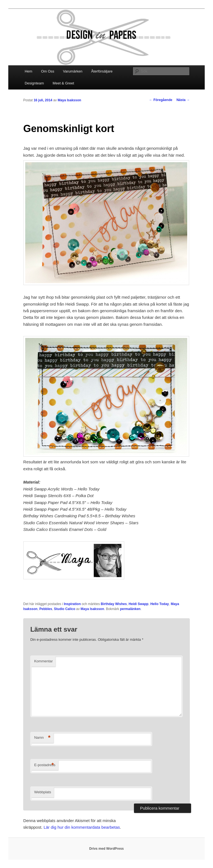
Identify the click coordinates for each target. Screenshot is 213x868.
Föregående (161, 100)
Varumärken (73, 71)
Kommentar (43, 661)
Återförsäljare (102, 71)
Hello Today (160, 604)
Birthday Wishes (114, 604)
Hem (28, 71)
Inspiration (72, 604)
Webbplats (43, 792)
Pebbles (46, 609)
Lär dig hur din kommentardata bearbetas (82, 827)
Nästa (183, 100)
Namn (42, 738)
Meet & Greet (63, 83)
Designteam (34, 83)
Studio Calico (65, 609)
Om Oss (48, 71)
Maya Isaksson (69, 100)
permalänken (130, 609)
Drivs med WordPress (107, 849)
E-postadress (45, 765)
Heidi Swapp (139, 604)
